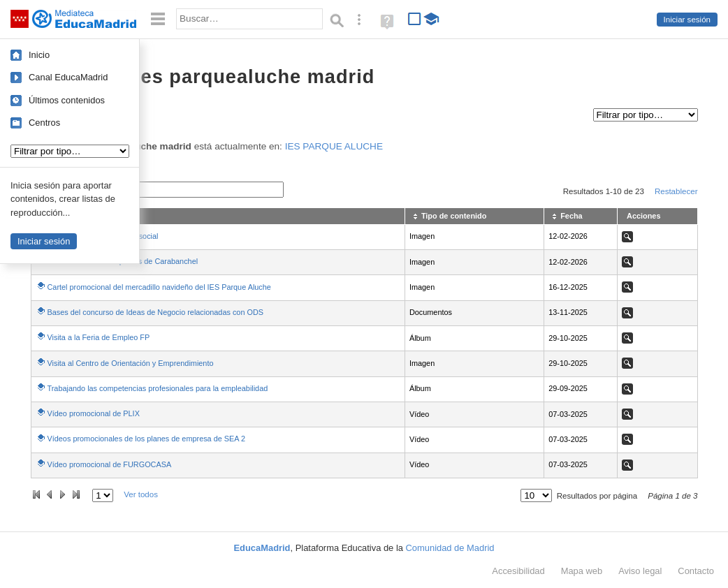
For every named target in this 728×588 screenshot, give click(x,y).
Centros (44, 123)
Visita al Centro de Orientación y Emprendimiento (131, 363)
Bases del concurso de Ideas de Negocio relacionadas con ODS (156, 312)
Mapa (582, 571)
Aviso (640, 571)
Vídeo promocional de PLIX (94, 413)
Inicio (39, 55)
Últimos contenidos (67, 100)
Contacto (696, 571)
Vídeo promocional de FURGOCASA (110, 464)
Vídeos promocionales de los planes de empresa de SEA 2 (147, 439)
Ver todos (141, 494)
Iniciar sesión (687, 20)
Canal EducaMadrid (68, 77)
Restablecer (676, 191)
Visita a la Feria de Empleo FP (99, 337)
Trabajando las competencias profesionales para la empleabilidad (158, 388)
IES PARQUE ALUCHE (334, 146)
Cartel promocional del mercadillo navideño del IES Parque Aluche (159, 287)
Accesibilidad (518, 571)
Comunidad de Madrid (450, 548)
